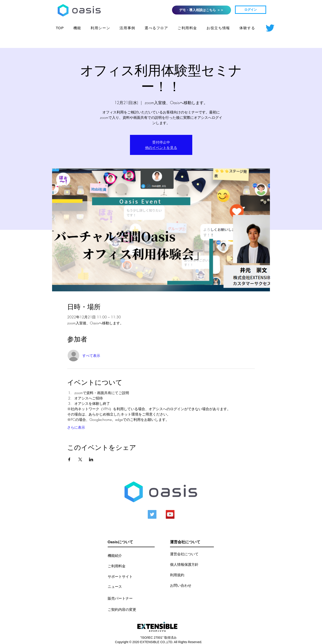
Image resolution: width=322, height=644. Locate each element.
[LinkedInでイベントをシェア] (91, 459)
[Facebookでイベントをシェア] (69, 459)
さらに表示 (76, 427)
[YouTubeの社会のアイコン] (170, 514)
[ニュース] (118, 586)
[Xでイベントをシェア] (80, 459)
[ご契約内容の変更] (122, 609)
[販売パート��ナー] (120, 598)
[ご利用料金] (120, 566)
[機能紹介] (120, 555)
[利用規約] (182, 575)
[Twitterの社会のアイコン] (152, 514)
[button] (218, 28)
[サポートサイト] (123, 576)
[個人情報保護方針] (189, 564)
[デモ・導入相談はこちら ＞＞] (202, 10)
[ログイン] (251, 10)
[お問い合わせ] (182, 585)
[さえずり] (270, 28)
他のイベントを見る (161, 148)
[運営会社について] (191, 554)
